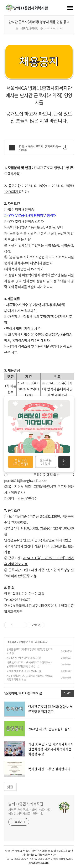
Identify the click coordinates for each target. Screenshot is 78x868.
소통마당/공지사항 (29, 28)
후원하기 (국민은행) (21, 462)
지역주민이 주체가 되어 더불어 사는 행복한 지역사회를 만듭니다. (30, 811)
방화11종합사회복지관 (26, 804)
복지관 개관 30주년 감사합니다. (22, 671)
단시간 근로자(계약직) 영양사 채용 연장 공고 (39, 22)
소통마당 (12, 642)
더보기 (68, 693)
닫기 (64, 462)
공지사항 (23, 642)
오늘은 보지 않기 (46, 462)
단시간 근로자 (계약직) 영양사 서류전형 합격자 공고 (50, 709)
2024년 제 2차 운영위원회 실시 (22, 658)
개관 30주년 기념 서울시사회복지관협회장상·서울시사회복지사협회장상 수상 (30, 664)
